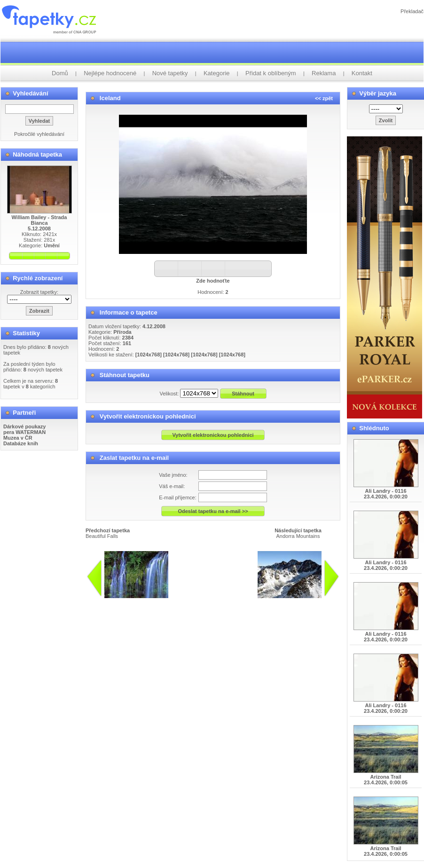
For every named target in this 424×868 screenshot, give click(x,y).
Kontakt (362, 73)
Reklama (324, 73)
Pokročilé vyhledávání (39, 134)
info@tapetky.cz (262, 602)
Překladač (412, 11)
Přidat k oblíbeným (271, 73)
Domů (60, 73)
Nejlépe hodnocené (110, 73)
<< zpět (324, 98)
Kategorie (217, 73)
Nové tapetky (170, 73)
